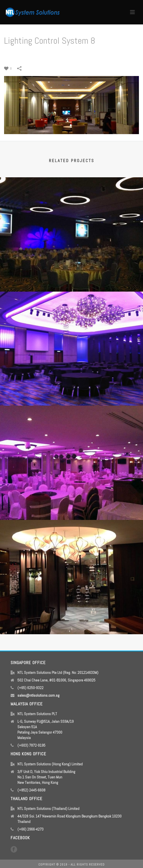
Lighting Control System (55, 55)
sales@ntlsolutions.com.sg (38, 695)
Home (29, 55)
